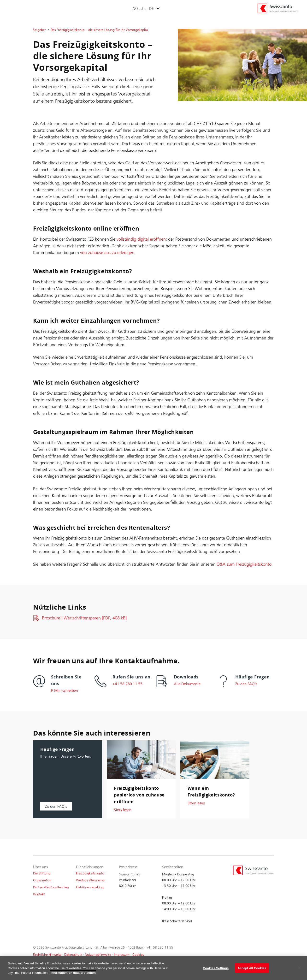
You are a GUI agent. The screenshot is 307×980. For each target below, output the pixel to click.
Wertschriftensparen (91, 880)
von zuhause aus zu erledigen (107, 253)
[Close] (299, 972)
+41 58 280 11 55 (160, 947)
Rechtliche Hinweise (47, 955)
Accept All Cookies (252, 972)
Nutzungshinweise (98, 955)
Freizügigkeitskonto (90, 873)
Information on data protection (73, 977)
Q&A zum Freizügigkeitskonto (244, 564)
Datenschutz (73, 955)
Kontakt (39, 894)
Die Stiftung (42, 873)
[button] (56, 807)
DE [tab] (151, 9)
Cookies (138, 955)
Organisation (42, 880)
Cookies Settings (216, 972)
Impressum (122, 955)
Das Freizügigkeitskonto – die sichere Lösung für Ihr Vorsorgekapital (100, 30)
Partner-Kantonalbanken (51, 887)
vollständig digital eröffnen (141, 239)
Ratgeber (39, 30)
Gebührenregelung (90, 887)
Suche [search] (139, 9)
